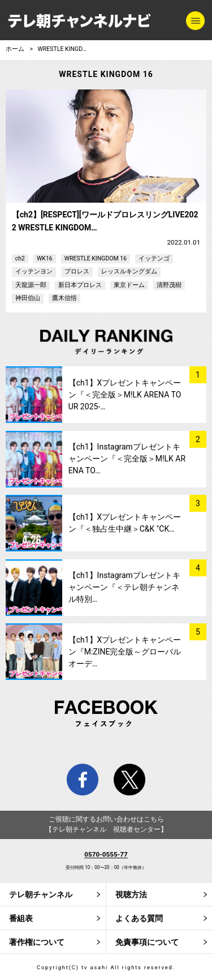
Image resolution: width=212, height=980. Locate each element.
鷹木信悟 (64, 298)
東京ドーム (129, 285)
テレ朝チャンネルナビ (80, 21)
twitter (129, 780)
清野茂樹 (169, 285)
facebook (83, 780)
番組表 (21, 918)
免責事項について (147, 942)
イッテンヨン (34, 271)
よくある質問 (139, 918)
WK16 (45, 258)
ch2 (20, 258)
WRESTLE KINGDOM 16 (68, 49)
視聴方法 (131, 895)
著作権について (37, 942)
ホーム (15, 49)
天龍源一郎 (31, 285)
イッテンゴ (154, 258)
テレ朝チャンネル (41, 895)
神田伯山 (28, 298)
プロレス (77, 271)
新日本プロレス (80, 285)
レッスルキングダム (129, 271)
